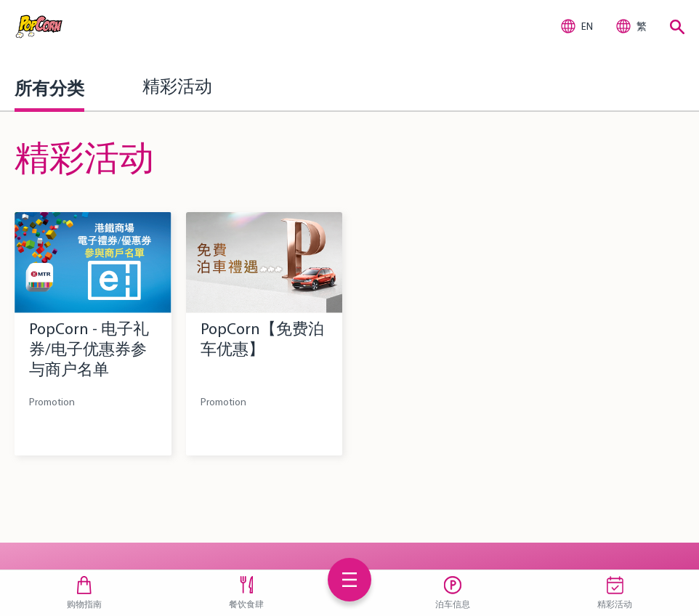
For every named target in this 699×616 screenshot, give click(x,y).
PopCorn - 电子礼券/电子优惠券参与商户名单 (89, 349)
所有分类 (49, 88)
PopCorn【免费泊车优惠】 (262, 339)
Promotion (52, 402)
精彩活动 (177, 88)
